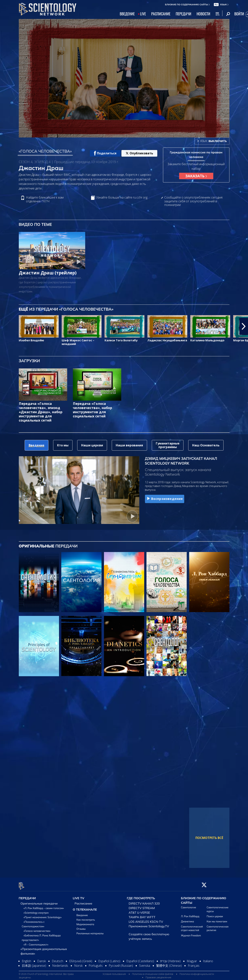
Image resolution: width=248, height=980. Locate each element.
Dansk (41, 959)
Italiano (208, 959)
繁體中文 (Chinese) (169, 964)
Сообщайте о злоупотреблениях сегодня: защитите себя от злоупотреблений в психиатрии (194, 201)
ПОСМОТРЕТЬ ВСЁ (209, 838)
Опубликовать (139, 153)
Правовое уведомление (158, 975)
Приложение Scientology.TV (149, 924)
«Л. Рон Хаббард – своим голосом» (44, 906)
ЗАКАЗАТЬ (196, 176)
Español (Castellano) (140, 959)
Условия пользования (114, 972)
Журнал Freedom (191, 933)
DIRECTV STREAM (142, 906)
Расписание (83, 901)
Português (96, 964)
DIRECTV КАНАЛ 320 (144, 901)
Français (194, 964)
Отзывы (81, 927)
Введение (82, 913)
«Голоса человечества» (37, 929)
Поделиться (105, 153)
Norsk (78, 964)
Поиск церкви (215, 914)
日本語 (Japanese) (34, 964)
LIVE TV (79, 896)
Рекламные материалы (90, 931)
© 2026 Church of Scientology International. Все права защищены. (46, 973)
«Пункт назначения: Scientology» (43, 915)
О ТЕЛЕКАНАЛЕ (85, 907)
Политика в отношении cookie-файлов (153, 972)
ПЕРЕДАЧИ (183, 14)
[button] (244, 326)
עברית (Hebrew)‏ (170, 959)
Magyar (192, 959)
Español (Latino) (109, 959)
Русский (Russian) (121, 964)
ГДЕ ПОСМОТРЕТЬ (141, 896)
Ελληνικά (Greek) (81, 959)
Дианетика (188, 919)
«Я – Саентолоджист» (36, 942)
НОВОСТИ (203, 14)
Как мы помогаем (217, 919)
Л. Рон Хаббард (190, 914)
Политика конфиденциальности (197, 972)
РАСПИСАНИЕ (161, 14)
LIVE (143, 14)
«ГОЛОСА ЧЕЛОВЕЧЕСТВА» (45, 151)
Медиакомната (85, 922)
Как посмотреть (86, 918)
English (26, 959)
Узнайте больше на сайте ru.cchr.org (122, 198)
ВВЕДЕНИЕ (127, 14)
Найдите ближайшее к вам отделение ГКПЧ (45, 199)
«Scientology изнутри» (36, 911)
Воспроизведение (165, 499)
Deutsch (57, 959)
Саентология (189, 905)
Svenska (145, 964)
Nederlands (60, 964)
